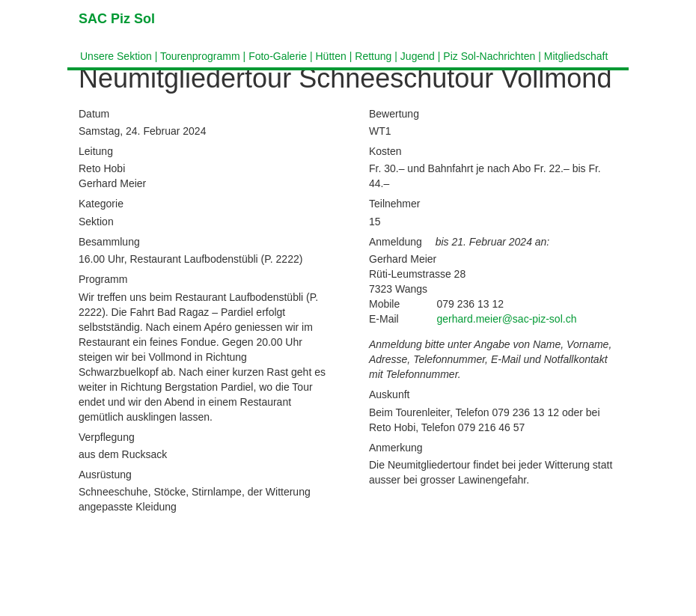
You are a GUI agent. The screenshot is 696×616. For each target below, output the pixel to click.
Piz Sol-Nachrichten (489, 56)
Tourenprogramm (200, 56)
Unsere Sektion (116, 56)
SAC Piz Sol (117, 19)
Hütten (330, 56)
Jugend (418, 56)
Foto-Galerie (278, 56)
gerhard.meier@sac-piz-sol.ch (507, 319)
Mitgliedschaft (576, 56)
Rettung (373, 56)
